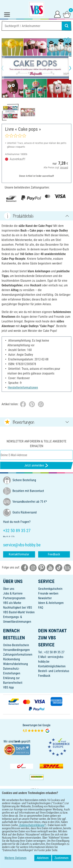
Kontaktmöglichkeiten (52, 666)
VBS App (8, 687)
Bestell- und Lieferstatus (54, 671)
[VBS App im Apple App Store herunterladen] (50, 808)
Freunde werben (48, 593)
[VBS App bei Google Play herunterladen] (24, 808)
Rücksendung (11, 659)
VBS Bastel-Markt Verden (19, 612)
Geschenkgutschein (50, 589)
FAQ (41, 608)
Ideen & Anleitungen (51, 603)
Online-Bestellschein (16, 645)
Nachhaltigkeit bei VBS (18, 608)
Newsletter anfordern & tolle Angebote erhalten (36, 444)
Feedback (54, 554)
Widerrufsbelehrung (15, 664)
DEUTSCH (36, 821)
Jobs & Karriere (13, 593)
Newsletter (45, 598)
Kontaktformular (19, 554)
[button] (6, 68)
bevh (17, 741)
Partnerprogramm (14, 598)
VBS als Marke (12, 603)
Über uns (9, 589)
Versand (64, 167)
